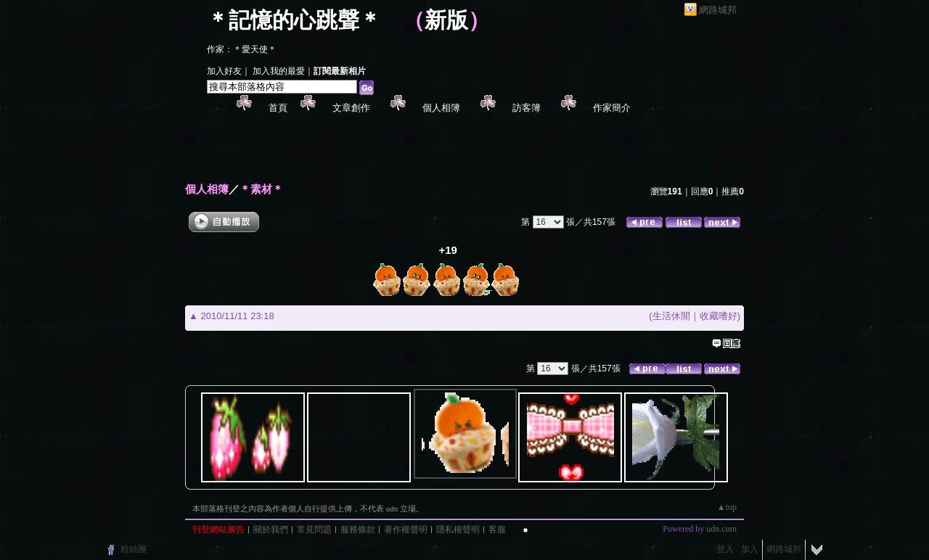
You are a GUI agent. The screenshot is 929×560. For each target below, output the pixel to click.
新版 (446, 20)
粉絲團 (134, 549)
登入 (725, 549)
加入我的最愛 (279, 71)
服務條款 (358, 530)
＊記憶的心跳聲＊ (294, 20)
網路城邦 (718, 10)
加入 (750, 549)
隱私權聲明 (458, 530)
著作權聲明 (406, 530)
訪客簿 (527, 108)
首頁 (278, 108)
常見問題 (314, 530)
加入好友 (224, 71)
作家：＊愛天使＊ (242, 49)
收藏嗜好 (719, 316)
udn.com (721, 529)
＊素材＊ (261, 189)
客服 (497, 530)
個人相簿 (441, 108)
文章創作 (351, 108)
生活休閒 (671, 316)
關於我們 (271, 530)
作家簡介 (612, 108)
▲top (727, 507)
